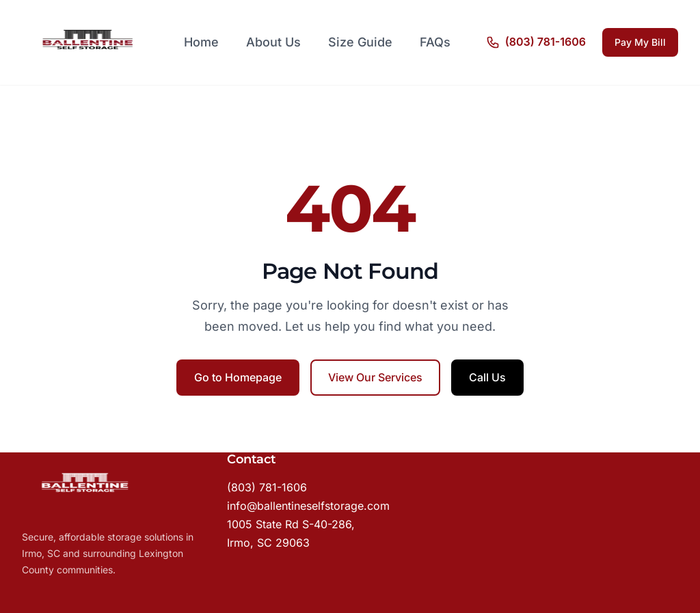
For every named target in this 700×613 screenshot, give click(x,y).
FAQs (435, 42)
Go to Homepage (238, 377)
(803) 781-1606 (267, 487)
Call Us (487, 377)
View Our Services (375, 377)
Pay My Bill (640, 42)
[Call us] (536, 42)
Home (201, 42)
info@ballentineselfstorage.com (308, 506)
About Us (273, 42)
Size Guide (360, 42)
